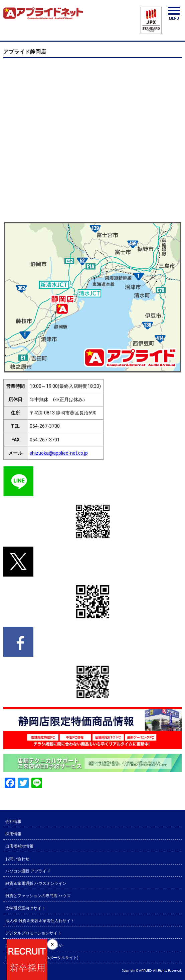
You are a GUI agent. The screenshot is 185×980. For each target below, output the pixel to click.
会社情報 (13, 822)
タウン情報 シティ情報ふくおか (34, 945)
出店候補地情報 (19, 846)
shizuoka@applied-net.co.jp (59, 453)
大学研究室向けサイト (25, 908)
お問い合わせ (17, 859)
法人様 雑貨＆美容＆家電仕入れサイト (40, 921)
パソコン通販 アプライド (28, 871)
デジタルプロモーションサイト (33, 933)
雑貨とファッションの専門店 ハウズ (38, 896)
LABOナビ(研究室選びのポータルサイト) (42, 958)
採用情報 (13, 834)
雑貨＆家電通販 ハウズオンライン (36, 883)
